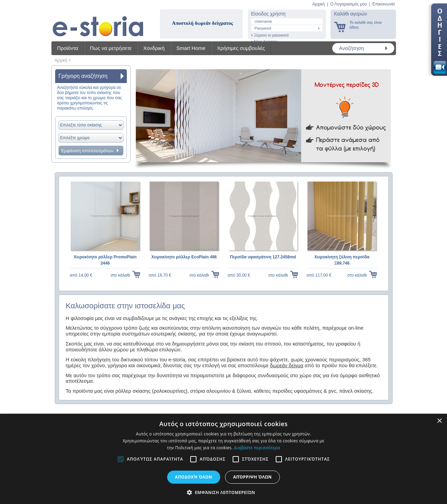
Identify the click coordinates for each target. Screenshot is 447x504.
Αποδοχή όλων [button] (194, 477)
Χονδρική (154, 48)
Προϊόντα (68, 48)
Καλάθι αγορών (351, 14)
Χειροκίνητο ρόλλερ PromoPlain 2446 (105, 260)
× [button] (439, 421)
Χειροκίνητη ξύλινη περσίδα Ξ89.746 (342, 260)
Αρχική (318, 4)
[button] (223, 492)
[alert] (223, 459)
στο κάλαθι (120, 275)
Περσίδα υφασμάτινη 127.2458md (263, 257)
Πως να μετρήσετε (111, 48)
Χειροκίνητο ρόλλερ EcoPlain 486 (184, 257)
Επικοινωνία (383, 4)
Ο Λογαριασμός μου (348, 4)
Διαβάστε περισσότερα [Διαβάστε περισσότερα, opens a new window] (257, 448)
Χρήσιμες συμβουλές (241, 48)
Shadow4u (98, 21)
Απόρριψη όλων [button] (253, 477)
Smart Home (191, 48)
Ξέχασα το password (271, 35)
